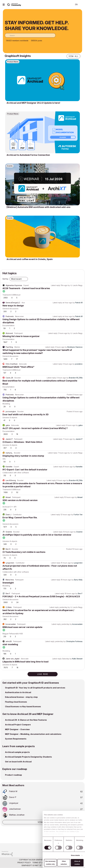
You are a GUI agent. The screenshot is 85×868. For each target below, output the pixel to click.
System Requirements (16, 739)
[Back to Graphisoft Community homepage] (15, 4)
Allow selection (64, 863)
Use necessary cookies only (50, 863)
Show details (75, 855)
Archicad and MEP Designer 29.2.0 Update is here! (33, 103)
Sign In (81, 5)
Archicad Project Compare (18, 725)
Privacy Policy (24, 863)
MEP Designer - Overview (17, 729)
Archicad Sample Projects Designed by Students (28, 757)
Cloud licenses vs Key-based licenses (23, 707)
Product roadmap (13, 775)
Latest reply (56, 285)
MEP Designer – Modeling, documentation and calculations (33, 734)
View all (73, 56)
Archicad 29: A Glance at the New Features (26, 720)
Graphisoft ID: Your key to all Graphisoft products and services (35, 688)
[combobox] (30, 35)
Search (68, 5)
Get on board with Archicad (18, 762)
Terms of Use (38, 863)
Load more (43, 674)
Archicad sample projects (17, 752)
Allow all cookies (77, 863)
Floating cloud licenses (16, 702)
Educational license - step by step (21, 697)
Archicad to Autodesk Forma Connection (28, 155)
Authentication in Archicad (18, 692)
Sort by (5, 279)
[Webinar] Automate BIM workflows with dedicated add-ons (38, 207)
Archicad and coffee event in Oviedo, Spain (30, 259)
